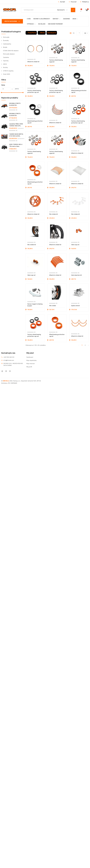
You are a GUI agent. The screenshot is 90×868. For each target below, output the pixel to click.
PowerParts (31, 33)
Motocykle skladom (9, 54)
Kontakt (62, 2)
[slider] (1, 93)
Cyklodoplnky (7, 44)
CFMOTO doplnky (8, 71)
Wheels (42, 33)
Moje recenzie (30, 364)
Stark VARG (7, 74)
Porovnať (73, 2)
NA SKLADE (42, 24)
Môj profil (29, 367)
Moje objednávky (31, 360)
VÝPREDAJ (31, 24)
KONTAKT (57, 19)
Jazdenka (6, 57)
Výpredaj (6, 61)
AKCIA (75, 19)
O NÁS (29, 19)
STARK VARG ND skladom (11, 51)
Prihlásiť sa (84, 2)
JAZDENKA (66, 19)
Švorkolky (6, 41)
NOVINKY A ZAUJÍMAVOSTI (42, 19)
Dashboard (30, 357)
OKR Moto (6, 381)
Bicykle (5, 47)
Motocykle (6, 37)
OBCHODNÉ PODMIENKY (55, 24)
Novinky (5, 67)
